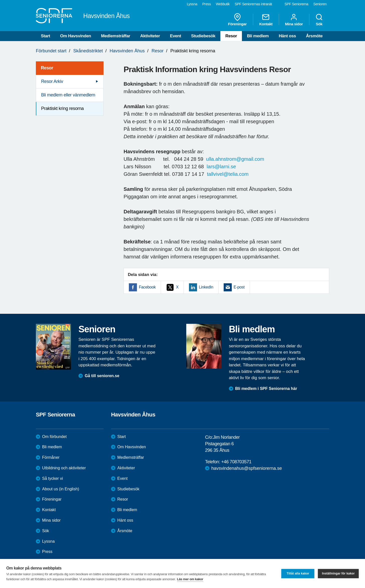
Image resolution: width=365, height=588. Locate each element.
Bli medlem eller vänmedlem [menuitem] (68, 95)
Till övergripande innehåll (0, 0)
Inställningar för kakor (338, 573)
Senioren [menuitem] (320, 4)
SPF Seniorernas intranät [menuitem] (253, 4)
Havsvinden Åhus (127, 51)
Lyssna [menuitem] (192, 4)
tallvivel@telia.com (228, 174)
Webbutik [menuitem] (223, 4)
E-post (239, 287)
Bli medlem (258, 36)
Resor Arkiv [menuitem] (52, 81)
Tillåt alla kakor (298, 573)
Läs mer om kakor (190, 579)
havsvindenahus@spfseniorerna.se (247, 468)
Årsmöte (314, 36)
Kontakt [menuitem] (266, 20)
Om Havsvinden (76, 36)
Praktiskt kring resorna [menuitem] (62, 108)
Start (45, 36)
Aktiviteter (150, 36)
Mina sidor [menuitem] (294, 20)
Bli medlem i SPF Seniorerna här (266, 389)
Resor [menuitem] (47, 68)
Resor (231, 36)
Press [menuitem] (207, 4)
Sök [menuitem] (319, 20)
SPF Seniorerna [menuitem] (296, 4)
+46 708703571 (236, 462)
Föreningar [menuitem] (237, 20)
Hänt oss (287, 36)
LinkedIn (206, 287)
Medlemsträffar (116, 36)
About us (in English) (61, 489)
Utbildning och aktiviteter (64, 468)
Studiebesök (203, 36)
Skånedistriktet (88, 51)
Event (175, 36)
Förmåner (51, 457)
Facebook (147, 287)
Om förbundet (54, 437)
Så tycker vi (53, 478)
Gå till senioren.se (102, 376)
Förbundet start (51, 51)
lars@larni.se (221, 167)
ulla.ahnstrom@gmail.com (235, 159)
